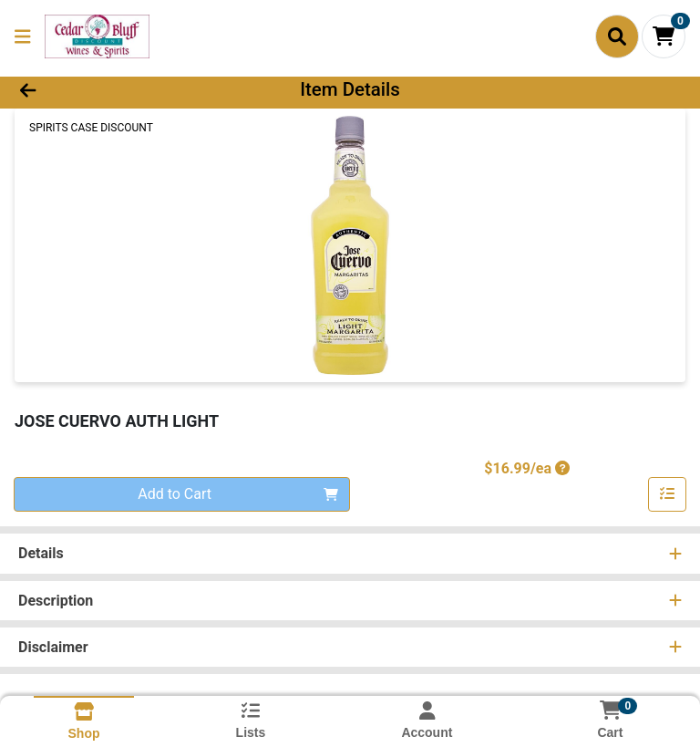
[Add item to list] (667, 494)
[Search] (617, 36)
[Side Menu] (23, 36)
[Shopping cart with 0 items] (664, 36)
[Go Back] (98, 89)
